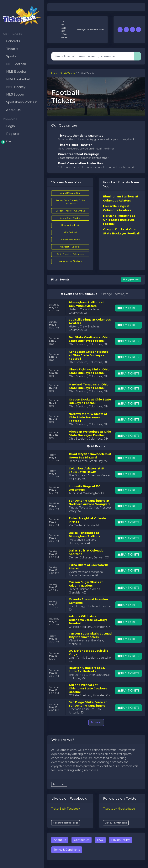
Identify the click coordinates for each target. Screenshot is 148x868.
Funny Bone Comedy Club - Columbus (70, 202)
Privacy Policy (121, 840)
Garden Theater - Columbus (70, 211)
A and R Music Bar (70, 193)
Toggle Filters (131, 280)
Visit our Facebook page (66, 823)
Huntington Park (70, 225)
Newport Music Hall (70, 247)
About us (60, 840)
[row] (96, 308)
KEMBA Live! (70, 232)
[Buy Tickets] (128, 308)
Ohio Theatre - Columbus (70, 254)
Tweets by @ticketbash (119, 809)
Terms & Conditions (67, 850)
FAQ (100, 840)
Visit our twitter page (116, 823)
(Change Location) (114, 294)
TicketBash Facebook (66, 809)
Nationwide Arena (70, 240)
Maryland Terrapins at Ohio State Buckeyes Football (119, 220)
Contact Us (82, 840)
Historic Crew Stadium (70, 218)
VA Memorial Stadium (70, 261)
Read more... (59, 784)
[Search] (93, 56)
